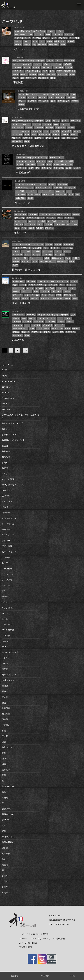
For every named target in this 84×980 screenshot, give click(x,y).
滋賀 (34, 45)
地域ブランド (8, 680)
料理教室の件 (24, 173)
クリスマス (42, 98)
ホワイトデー (18, 71)
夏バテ (5, 691)
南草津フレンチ (60, 41)
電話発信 (14, 976)
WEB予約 (45, 976)
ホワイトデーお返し (33, 71)
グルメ (48, 34)
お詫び (5, 468)
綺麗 (4, 764)
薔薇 (4, 792)
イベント (60, 31)
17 (26, 350)
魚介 (4, 859)
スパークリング (70, 188)
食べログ (77, 168)
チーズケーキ (38, 322)
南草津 (49, 41)
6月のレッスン (22, 49)
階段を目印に (53, 45)
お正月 (73, 315)
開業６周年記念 (21, 303)
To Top (73, 976)
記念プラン (39, 138)
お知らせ (51, 31)
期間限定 (27, 45)
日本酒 (5, 719)
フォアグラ (63, 38)
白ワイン (6, 759)
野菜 (22, 78)
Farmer (6, 392)
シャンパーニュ (18, 128)
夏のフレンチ (23, 203)
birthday (33, 214)
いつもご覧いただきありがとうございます (30, 31)
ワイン (42, 41)
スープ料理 (36, 38)
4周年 (5, 376)
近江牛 (16, 78)
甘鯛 (4, 753)
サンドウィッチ (9, 518)
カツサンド (7, 496)
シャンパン (69, 34)
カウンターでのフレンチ (24, 34)
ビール (54, 38)
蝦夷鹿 (72, 74)
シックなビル (58, 34)
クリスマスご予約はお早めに (28, 146)
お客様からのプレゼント (13, 440)
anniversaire (20, 214)
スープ (28, 38)
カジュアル (39, 34)
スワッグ (6, 557)
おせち (73, 94)
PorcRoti (7, 409)
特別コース (42, 45)
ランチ (35, 41)
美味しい (6, 770)
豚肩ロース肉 (8, 814)
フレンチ (18, 41)
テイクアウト (61, 128)
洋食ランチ (20, 233)
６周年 (15, 265)
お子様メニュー (9, 435)
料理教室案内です (28, 109)
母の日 (5, 736)
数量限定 (71, 41)
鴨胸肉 (5, 865)
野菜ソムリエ (31, 78)
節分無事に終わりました (26, 270)
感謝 (4, 703)
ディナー (46, 38)
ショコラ (29, 128)
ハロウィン (25, 131)
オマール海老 (69, 61)
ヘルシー (27, 41)
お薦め (52, 158)
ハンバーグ (60, 191)
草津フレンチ (63, 74)
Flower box (8, 398)
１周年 (5, 876)
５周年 (5, 887)
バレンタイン (47, 68)
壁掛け (5, 686)
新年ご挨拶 (18, 340)
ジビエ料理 (19, 38)
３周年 (5, 881)
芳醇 (4, 775)
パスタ (5, 613)
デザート (36, 68)
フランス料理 (75, 38)
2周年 (5, 370)
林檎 (4, 731)
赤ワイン (49, 138)
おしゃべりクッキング (60, 94)
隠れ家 (63, 45)
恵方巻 (16, 74)
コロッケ (6, 513)
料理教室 (18, 45)
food (4, 404)
